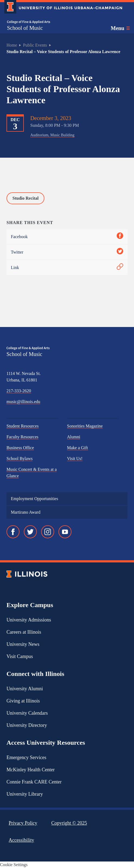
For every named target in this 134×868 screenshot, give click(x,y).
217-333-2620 (19, 391)
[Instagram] (48, 532)
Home (12, 45)
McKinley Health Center (31, 770)
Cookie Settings (14, 865)
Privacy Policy (23, 823)
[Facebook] (13, 532)
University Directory (27, 725)
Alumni (74, 437)
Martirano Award (26, 512)
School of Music (25, 28)
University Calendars (27, 713)
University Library (25, 794)
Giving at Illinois (23, 701)
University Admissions (29, 620)
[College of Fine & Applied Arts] (29, 22)
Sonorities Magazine (85, 426)
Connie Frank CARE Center (34, 782)
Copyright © (69, 823)
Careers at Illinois (24, 632)
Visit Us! (75, 459)
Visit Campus (20, 656)
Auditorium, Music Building (52, 135)
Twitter (67, 252)
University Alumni (25, 689)
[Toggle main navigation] (120, 28)
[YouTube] (65, 532)
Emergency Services (26, 757)
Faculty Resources (22, 437)
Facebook (67, 237)
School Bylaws (19, 459)
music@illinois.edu (23, 402)
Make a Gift (78, 448)
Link (67, 268)
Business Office (20, 448)
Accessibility (21, 840)
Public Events (35, 45)
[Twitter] (30, 532)
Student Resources (23, 426)
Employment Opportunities (35, 499)
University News (23, 644)
